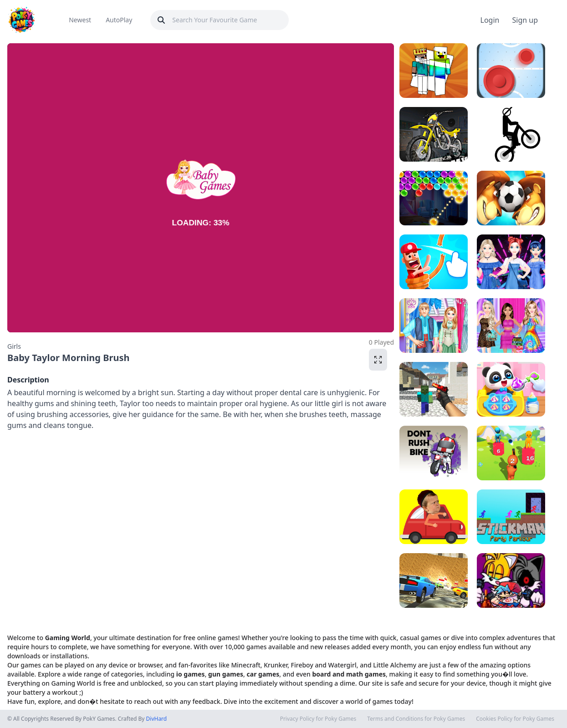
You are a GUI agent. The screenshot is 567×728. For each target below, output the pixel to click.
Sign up (525, 20)
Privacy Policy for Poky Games (318, 719)
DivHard (157, 719)
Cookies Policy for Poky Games (515, 719)
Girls (14, 346)
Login (490, 20)
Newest (80, 20)
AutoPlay (119, 20)
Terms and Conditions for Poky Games (416, 719)
